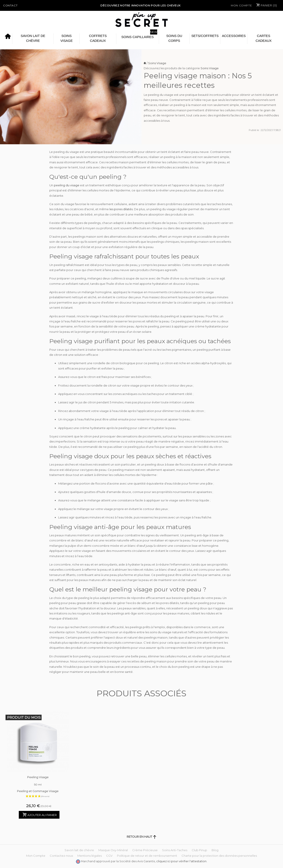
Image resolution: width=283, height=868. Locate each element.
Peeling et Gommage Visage (38, 791)
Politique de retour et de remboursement (147, 856)
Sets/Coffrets (205, 36)
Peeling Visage (38, 781)
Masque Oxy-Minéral (113, 850)
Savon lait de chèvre (33, 38)
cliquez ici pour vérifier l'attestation (181, 861)
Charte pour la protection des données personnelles (219, 856)
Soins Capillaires (138, 37)
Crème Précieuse (145, 850)
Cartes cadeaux (264, 38)
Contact (10, 5)
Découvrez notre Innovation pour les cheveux (141, 5)
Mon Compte (241, 5)
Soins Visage (66, 38)
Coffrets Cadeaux (98, 38)
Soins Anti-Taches (175, 850)
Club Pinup (199, 850)
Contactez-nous (61, 856)
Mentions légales (90, 856)
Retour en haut (142, 837)
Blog (215, 850)
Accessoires (234, 36)
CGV (109, 856)
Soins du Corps (174, 38)
